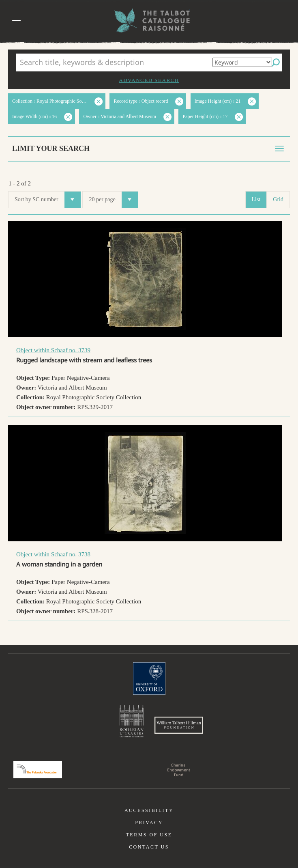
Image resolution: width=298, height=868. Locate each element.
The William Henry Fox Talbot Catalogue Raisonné (149, 20)
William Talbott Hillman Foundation (179, 725)
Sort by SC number (48, 200)
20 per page (113, 200)
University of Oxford (149, 678)
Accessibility (149, 810)
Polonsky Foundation (38, 770)
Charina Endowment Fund (179, 770)
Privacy (149, 823)
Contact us (149, 847)
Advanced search (149, 80)
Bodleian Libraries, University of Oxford (132, 721)
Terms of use (149, 835)
